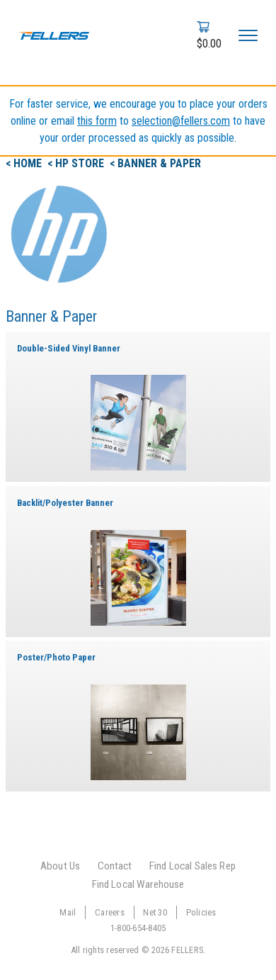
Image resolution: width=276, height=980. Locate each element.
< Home (25, 163)
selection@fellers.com (181, 121)
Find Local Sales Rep (192, 866)
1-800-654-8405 (138, 928)
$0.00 (209, 44)
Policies (201, 912)
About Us (60, 866)
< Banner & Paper (155, 163)
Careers (110, 912)
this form (97, 121)
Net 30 (155, 912)
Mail (68, 912)
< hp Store (77, 163)
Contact (115, 866)
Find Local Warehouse (138, 884)
